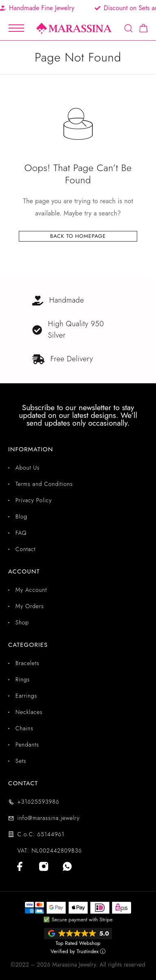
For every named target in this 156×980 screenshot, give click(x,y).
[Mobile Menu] (16, 28)
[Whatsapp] (67, 866)
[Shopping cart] (144, 30)
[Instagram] (44, 866)
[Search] (128, 28)
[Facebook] (20, 866)
